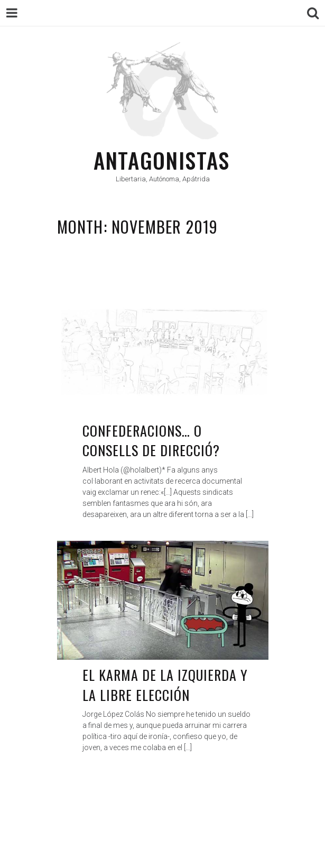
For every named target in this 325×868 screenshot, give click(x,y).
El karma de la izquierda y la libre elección (165, 685)
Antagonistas (162, 160)
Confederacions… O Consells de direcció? (151, 441)
